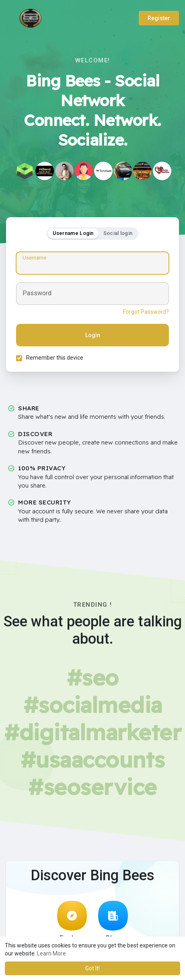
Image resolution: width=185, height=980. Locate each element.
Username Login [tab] (73, 233)
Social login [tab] (118, 233)
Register (159, 18)
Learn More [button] (51, 953)
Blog (113, 921)
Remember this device (55, 358)
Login (93, 335)
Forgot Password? (146, 312)
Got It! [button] (92, 968)
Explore (72, 921)
